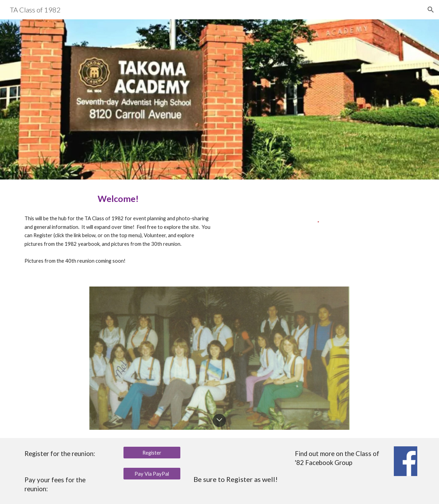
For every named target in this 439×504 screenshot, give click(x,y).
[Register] (152, 453)
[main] (118, 199)
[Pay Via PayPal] (152, 474)
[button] (431, 10)
